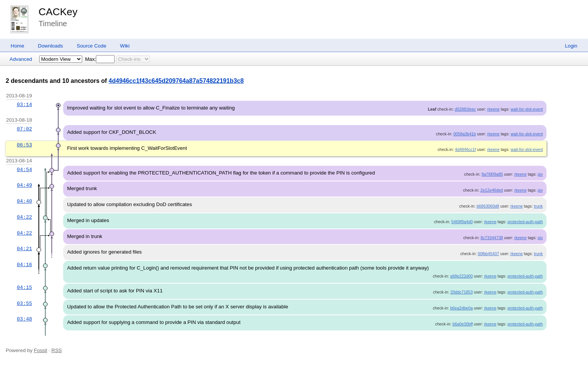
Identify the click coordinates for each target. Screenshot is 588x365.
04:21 (24, 249)
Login (571, 46)
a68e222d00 (461, 276)
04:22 (24, 217)
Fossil (41, 350)
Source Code (92, 46)
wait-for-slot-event (527, 109)
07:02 (24, 129)
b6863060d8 (488, 206)
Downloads (51, 46)
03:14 (24, 105)
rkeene (493, 109)
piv (540, 174)
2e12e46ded (492, 190)
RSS (57, 350)
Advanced (21, 59)
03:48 (24, 319)
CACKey (58, 12)
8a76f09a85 (492, 174)
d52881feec (465, 109)
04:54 (24, 170)
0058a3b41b (465, 134)
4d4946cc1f (465, 149)
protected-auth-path (525, 222)
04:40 (24, 201)
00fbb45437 (488, 254)
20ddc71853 (461, 292)
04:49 (24, 185)
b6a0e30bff (463, 324)
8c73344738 (492, 238)
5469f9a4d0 (462, 222)
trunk (539, 206)
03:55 (24, 303)
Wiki (125, 46)
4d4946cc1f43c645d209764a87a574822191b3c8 (176, 81)
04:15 (24, 287)
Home (18, 46)
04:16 (24, 265)
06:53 (24, 145)
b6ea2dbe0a (461, 308)
